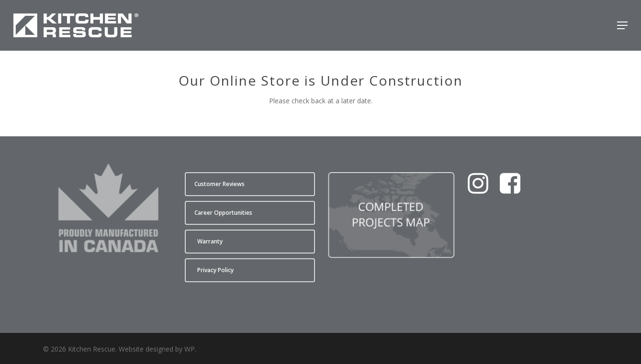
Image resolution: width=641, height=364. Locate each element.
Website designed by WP (157, 349)
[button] (622, 25)
